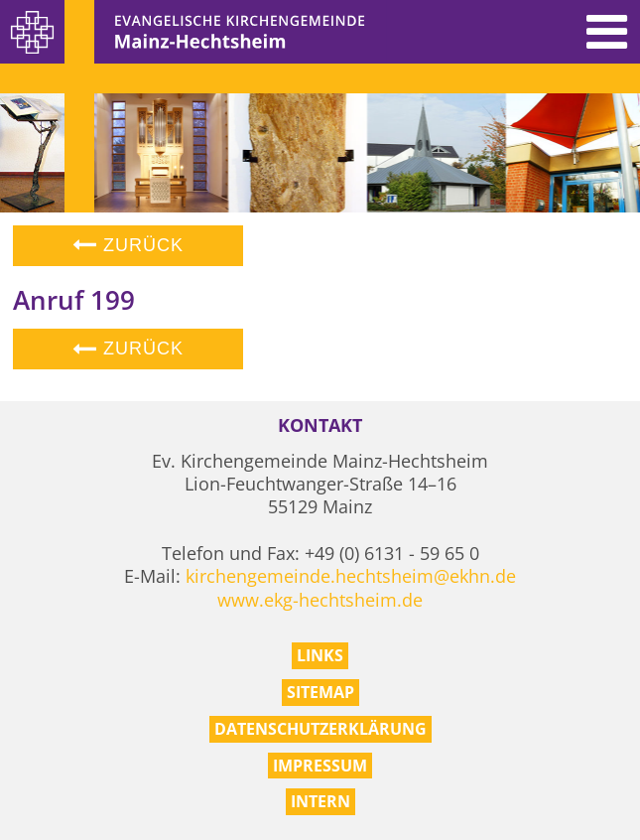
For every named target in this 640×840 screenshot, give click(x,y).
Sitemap (320, 692)
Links (320, 655)
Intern (320, 801)
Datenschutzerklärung (320, 729)
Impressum (320, 766)
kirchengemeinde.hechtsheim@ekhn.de (351, 576)
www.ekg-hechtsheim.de (320, 600)
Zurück (128, 245)
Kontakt (320, 425)
